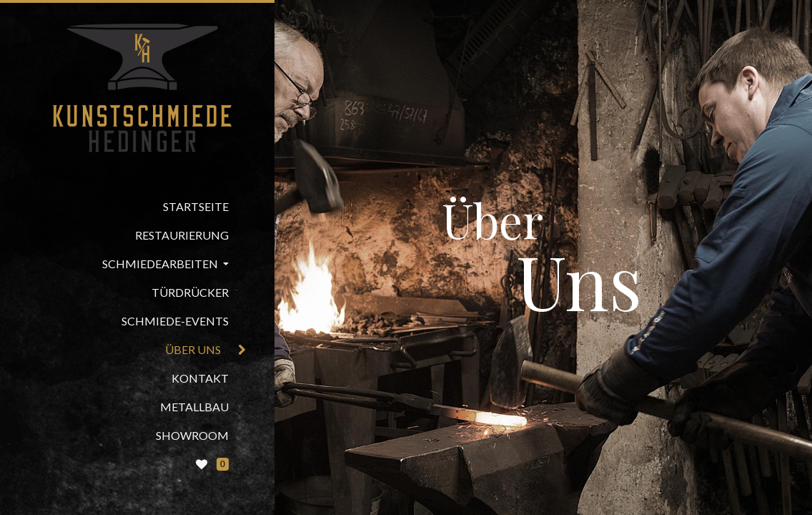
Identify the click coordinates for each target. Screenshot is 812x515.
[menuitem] (137, 207)
